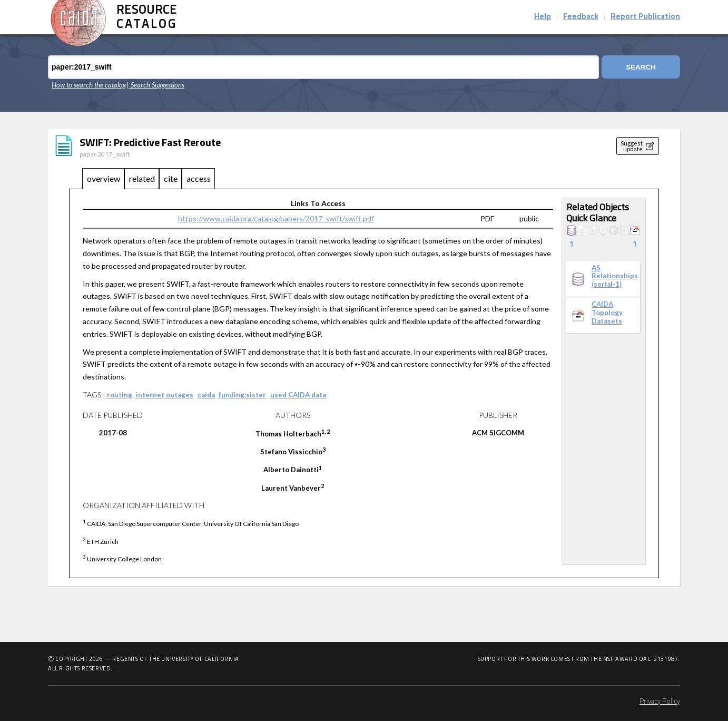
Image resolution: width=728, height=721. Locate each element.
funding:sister (242, 395)
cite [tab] (171, 178)
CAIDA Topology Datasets (607, 313)
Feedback (581, 17)
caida (206, 395)
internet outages (165, 395)
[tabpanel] (364, 384)
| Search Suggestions (156, 85)
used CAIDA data (298, 395)
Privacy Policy (660, 702)
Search (640, 67)
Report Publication (645, 17)
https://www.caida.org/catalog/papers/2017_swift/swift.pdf (276, 218)
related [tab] (142, 178)
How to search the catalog (89, 85)
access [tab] (199, 178)
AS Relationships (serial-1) (615, 276)
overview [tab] (104, 178)
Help (543, 17)
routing (120, 395)
